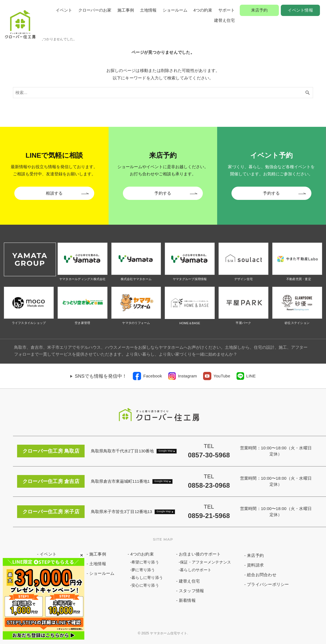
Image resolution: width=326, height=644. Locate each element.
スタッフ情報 (192, 591)
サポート (227, 10)
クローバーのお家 (95, 10)
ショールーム (175, 10)
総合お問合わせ (262, 575)
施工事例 (126, 10)
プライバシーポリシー (268, 584)
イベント (64, 10)
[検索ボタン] (308, 93)
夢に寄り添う (143, 570)
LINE (251, 376)
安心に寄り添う (145, 585)
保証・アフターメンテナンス (205, 562)
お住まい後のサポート (200, 554)
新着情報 (187, 600)
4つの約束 (203, 10)
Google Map (166, 451)
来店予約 (259, 10)
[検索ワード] (163, 93)
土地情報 (148, 10)
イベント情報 (300, 10)
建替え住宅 (224, 20)
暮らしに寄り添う (147, 578)
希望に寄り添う (145, 562)
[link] (147, 376)
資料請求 (255, 565)
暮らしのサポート (196, 570)
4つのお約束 (142, 554)
